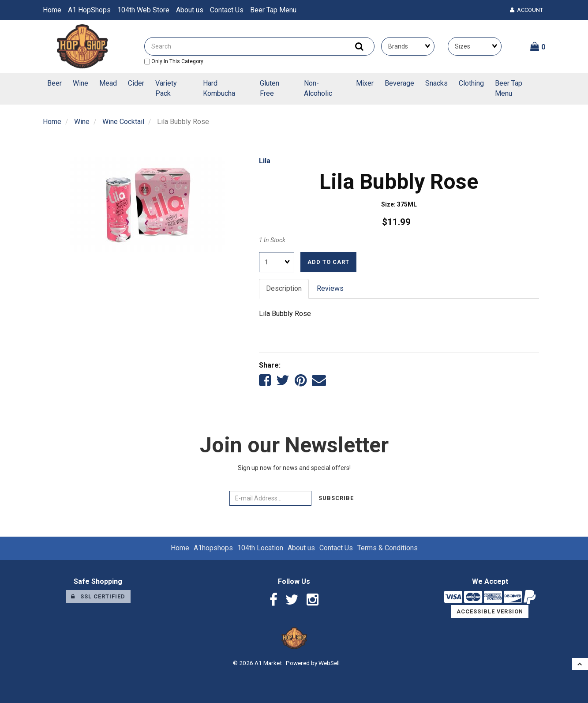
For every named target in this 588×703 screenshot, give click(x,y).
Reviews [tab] (330, 288)
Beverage (399, 83)
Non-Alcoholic (318, 88)
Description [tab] (284, 288)
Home (52, 10)
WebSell (329, 663)
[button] (538, 46)
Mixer (365, 83)
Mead (108, 83)
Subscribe (336, 498)
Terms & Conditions (388, 548)
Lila (265, 161)
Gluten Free (270, 88)
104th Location (260, 548)
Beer (54, 83)
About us (190, 10)
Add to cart (328, 262)
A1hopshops (213, 548)
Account (526, 10)
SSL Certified (98, 596)
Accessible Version (490, 611)
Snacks (436, 83)
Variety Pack (166, 88)
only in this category (174, 61)
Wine (81, 83)
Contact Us (227, 10)
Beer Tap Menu (273, 10)
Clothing (471, 83)
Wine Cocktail (123, 122)
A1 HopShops (89, 10)
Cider (136, 83)
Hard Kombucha (219, 88)
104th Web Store (143, 10)
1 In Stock (272, 240)
